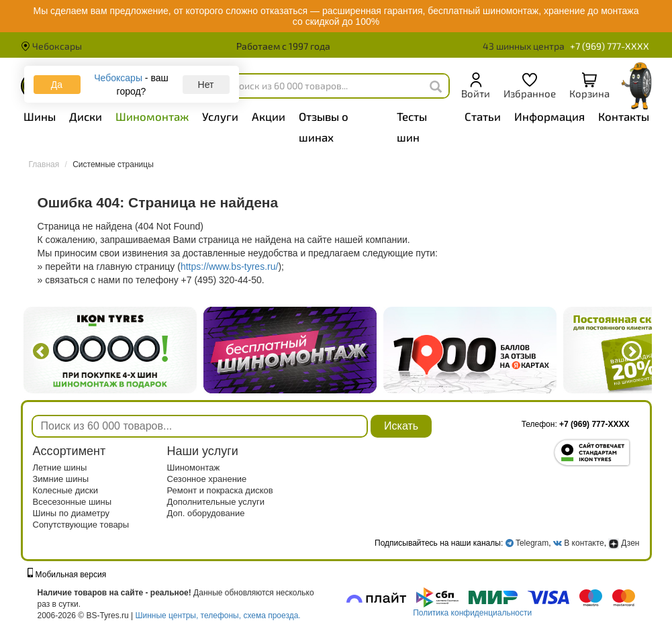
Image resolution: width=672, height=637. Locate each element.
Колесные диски (66, 490)
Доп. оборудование (206, 513)
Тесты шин (412, 127)
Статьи (483, 116)
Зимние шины (61, 479)
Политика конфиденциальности (472, 613)
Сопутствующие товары (81, 525)
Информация (549, 116)
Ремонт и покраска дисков (220, 490)
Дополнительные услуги (216, 502)
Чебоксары (51, 46)
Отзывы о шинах (324, 127)
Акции (269, 116)
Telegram (532, 543)
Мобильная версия (67, 575)
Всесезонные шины (73, 502)
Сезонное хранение (207, 479)
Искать (401, 426)
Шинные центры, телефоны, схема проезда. (218, 616)
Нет (206, 85)
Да (57, 85)
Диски (86, 116)
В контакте (584, 543)
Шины (40, 116)
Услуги (220, 116)
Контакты (624, 116)
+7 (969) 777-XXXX (610, 46)
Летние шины (60, 468)
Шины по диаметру (71, 513)
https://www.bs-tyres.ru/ (229, 266)
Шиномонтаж (152, 116)
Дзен (624, 543)
